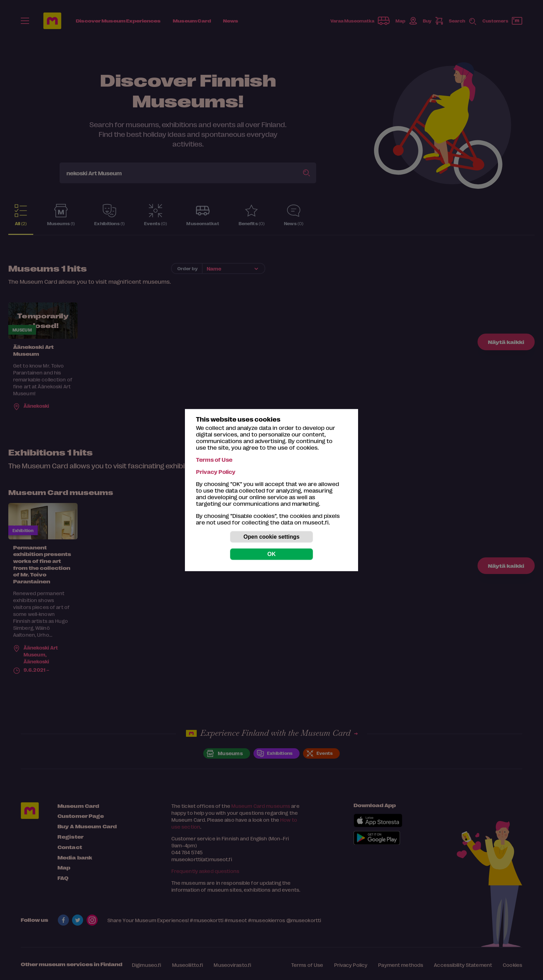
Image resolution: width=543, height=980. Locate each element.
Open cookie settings (271, 537)
